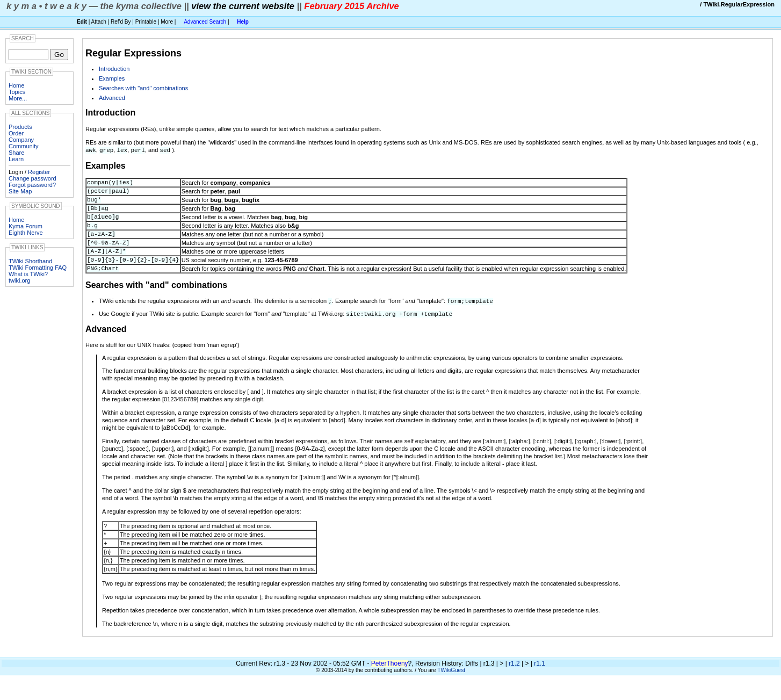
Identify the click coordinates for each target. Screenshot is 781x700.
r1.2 (514, 683)
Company (21, 140)
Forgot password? (32, 185)
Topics (17, 92)
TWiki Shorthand (30, 261)
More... (18, 98)
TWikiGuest (451, 690)
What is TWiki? (28, 274)
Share (16, 153)
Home (16, 85)
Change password (32, 178)
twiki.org (19, 280)
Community (24, 146)
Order (16, 133)
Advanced (112, 98)
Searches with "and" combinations (143, 88)
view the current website (243, 6)
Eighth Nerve (26, 233)
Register (39, 172)
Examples (112, 78)
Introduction (114, 69)
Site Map (20, 191)
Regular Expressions (133, 53)
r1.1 (540, 683)
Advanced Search (205, 22)
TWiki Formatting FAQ (38, 268)
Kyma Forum (26, 226)
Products (20, 127)
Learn (16, 159)
